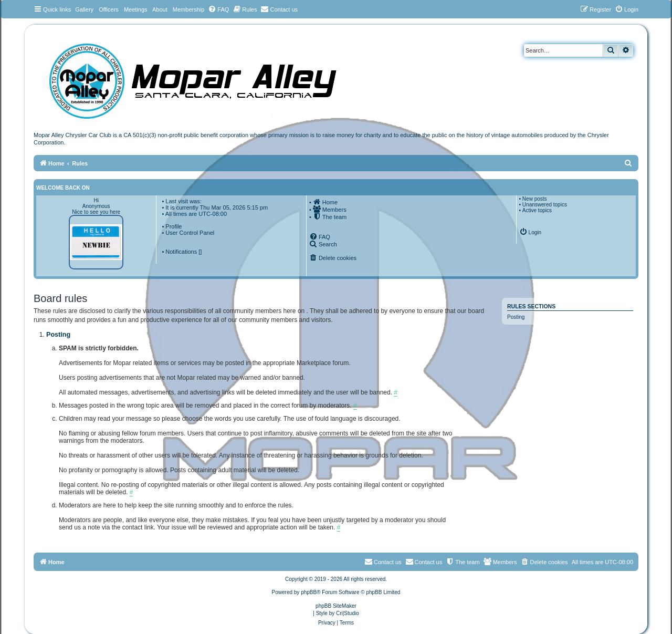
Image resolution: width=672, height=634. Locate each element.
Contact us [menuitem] (424, 562)
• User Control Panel (188, 233)
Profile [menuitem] (174, 226)
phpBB (309, 592)
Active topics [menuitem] (537, 210)
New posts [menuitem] (535, 199)
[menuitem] (218, 9)
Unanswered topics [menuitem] (545, 205)
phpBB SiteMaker (336, 606)
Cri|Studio (348, 613)
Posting (516, 317)
